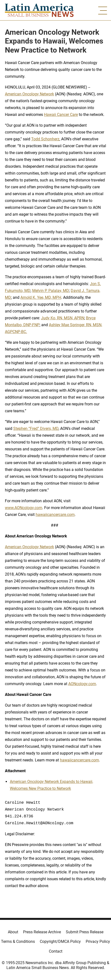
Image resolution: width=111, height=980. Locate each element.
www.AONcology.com (24, 508)
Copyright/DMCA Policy (60, 941)
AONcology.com (82, 684)
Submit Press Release (85, 932)
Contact (56, 951)
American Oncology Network (29, 94)
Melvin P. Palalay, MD (51, 291)
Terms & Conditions (18, 941)
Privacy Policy (98, 941)
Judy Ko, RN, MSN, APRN (63, 318)
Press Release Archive (42, 932)
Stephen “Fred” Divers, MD (36, 429)
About (13, 932)
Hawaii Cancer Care (61, 115)
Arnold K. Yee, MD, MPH (41, 297)
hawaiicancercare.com (55, 515)
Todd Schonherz (45, 139)
